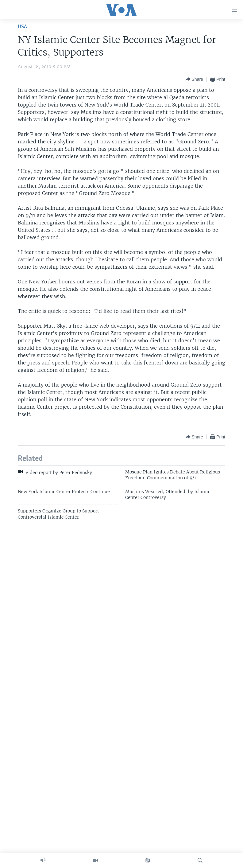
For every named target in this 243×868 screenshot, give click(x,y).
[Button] (194, 79)
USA (22, 27)
